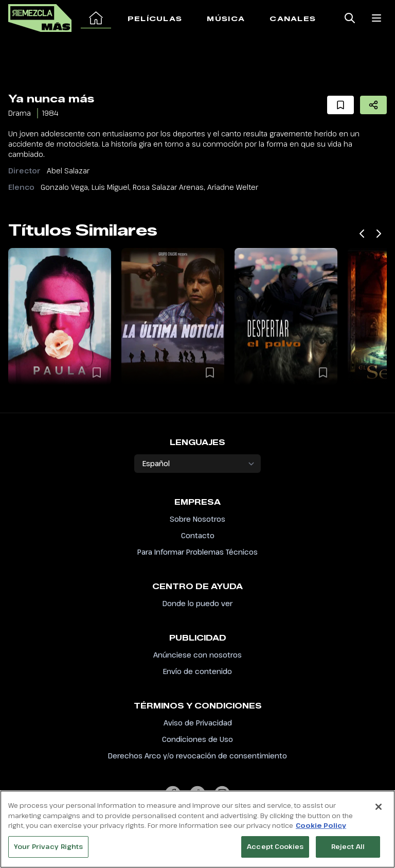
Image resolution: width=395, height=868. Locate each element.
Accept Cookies (275, 851)
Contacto (198, 535)
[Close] (379, 811)
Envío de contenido (197, 671)
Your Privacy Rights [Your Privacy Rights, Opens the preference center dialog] (48, 851)
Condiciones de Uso (197, 739)
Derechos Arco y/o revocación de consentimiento (197, 756)
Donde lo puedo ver (197, 603)
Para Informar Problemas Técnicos (197, 552)
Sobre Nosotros (197, 519)
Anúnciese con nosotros (197, 655)
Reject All (348, 851)
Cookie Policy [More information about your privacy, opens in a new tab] (321, 830)
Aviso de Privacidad (198, 723)
